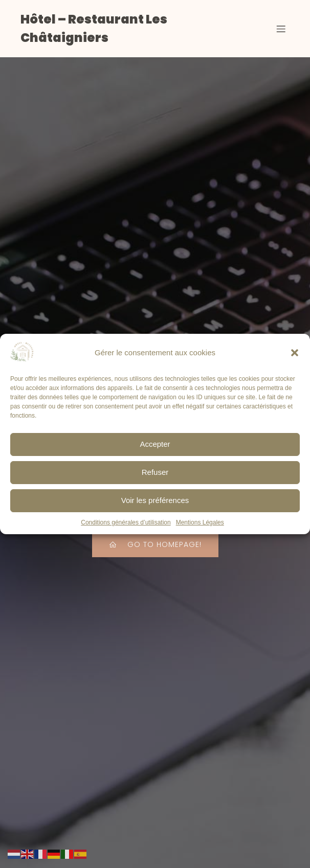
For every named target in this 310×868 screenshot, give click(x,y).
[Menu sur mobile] (281, 29)
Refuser (155, 477)
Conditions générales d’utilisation (126, 527)
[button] (295, 357)
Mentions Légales (200, 527)
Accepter (155, 449)
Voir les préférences (155, 505)
